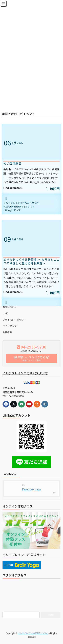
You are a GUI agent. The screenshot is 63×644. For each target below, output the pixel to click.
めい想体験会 (12, 163)
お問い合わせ (10, 307)
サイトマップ (10, 326)
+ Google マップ (12, 210)
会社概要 (7, 332)
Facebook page (32, 489)
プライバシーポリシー (14, 320)
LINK (5, 313)
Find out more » (13, 188)
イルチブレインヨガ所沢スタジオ (25, 373)
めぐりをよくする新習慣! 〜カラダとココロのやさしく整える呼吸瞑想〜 (31, 261)
